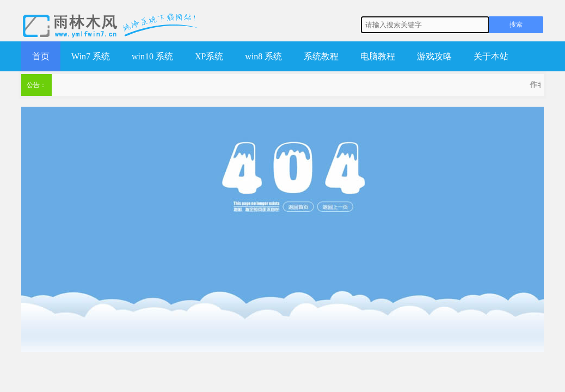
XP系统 (209, 56)
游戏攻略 (434, 56)
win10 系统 (152, 56)
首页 (41, 56)
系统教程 (321, 56)
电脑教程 (378, 56)
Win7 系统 (91, 56)
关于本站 (491, 56)
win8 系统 (263, 56)
